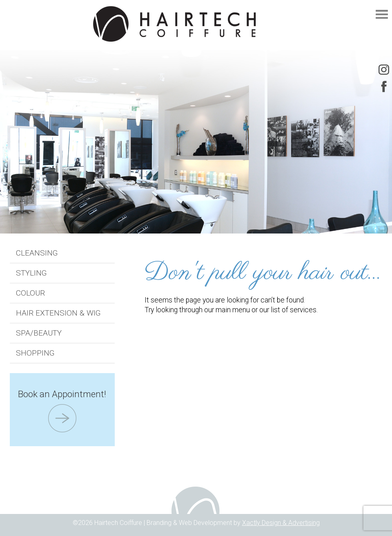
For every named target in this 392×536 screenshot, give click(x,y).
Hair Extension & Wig (58, 313)
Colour (30, 293)
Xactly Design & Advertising (281, 523)
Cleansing (37, 253)
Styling (31, 273)
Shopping (35, 353)
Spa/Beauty (39, 333)
